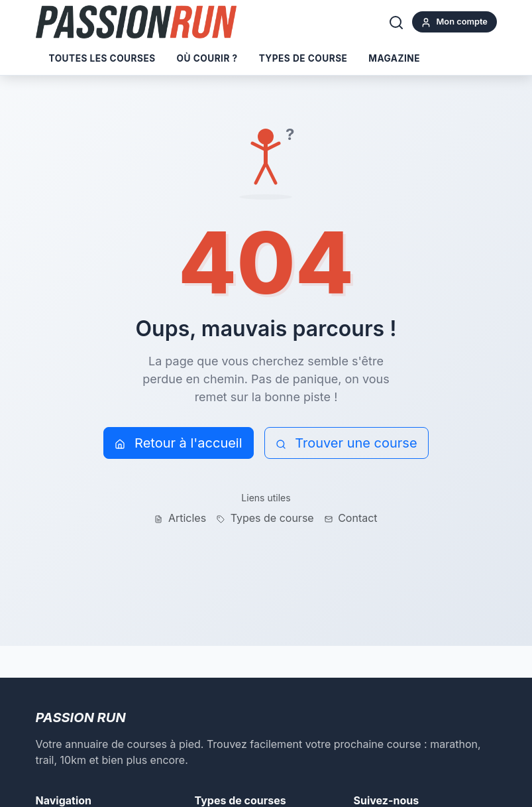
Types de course (303, 58)
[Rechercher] (396, 22)
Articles (180, 518)
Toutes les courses (102, 58)
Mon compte (454, 22)
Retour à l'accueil (178, 443)
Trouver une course (346, 443)
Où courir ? (207, 58)
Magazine (394, 58)
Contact (351, 518)
